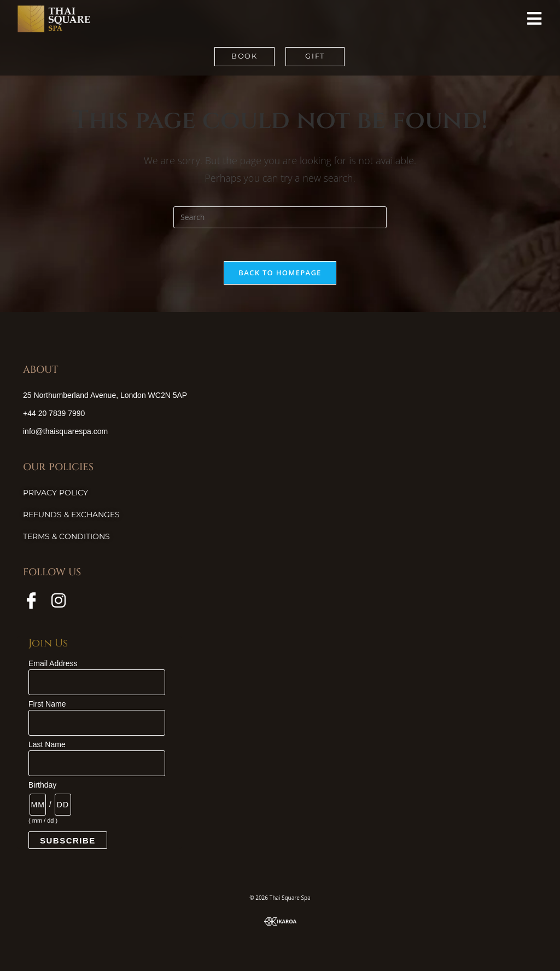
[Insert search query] (280, 217)
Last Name (47, 744)
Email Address (53, 663)
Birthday (42, 785)
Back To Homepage (280, 273)
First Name (47, 704)
